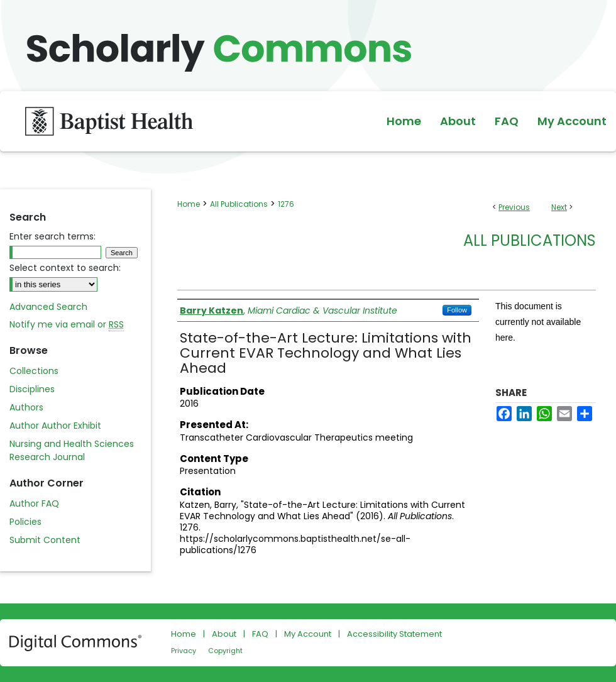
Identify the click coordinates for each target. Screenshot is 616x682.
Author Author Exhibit (55, 426)
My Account (308, 634)
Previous (514, 207)
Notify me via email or (67, 325)
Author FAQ (34, 503)
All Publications (239, 204)
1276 (286, 204)
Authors (26, 407)
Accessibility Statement (394, 634)
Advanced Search (48, 307)
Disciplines (32, 389)
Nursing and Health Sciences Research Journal (72, 450)
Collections (34, 371)
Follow (457, 310)
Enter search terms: (52, 236)
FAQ (260, 634)
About (224, 634)
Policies (25, 522)
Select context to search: (65, 268)
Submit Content (45, 540)
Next (559, 207)
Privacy (184, 651)
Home (189, 204)
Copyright (225, 651)
